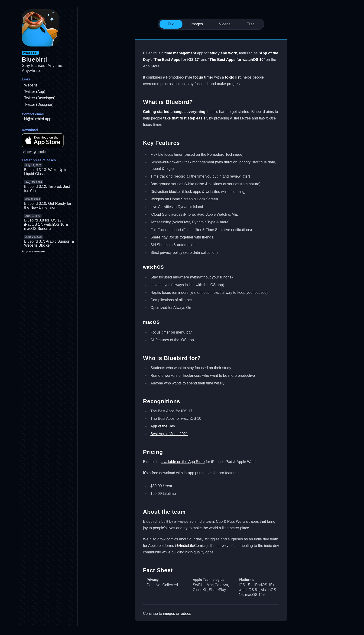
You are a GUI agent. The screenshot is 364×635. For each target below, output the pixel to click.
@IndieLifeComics (191, 546)
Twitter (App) (35, 92)
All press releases (34, 251)
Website (31, 85)
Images (197, 24)
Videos (225, 24)
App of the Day (163, 426)
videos (186, 614)
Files (250, 24)
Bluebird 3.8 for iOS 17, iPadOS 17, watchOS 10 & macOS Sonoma (46, 224)
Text (171, 24)
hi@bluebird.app (38, 119)
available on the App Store (183, 462)
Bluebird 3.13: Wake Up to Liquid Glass (46, 172)
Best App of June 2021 (169, 434)
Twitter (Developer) (40, 98)
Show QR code (34, 152)
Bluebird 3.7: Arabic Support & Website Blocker (49, 243)
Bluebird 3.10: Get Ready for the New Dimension (48, 206)
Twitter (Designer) (39, 104)
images (169, 614)
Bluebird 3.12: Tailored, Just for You (47, 189)
